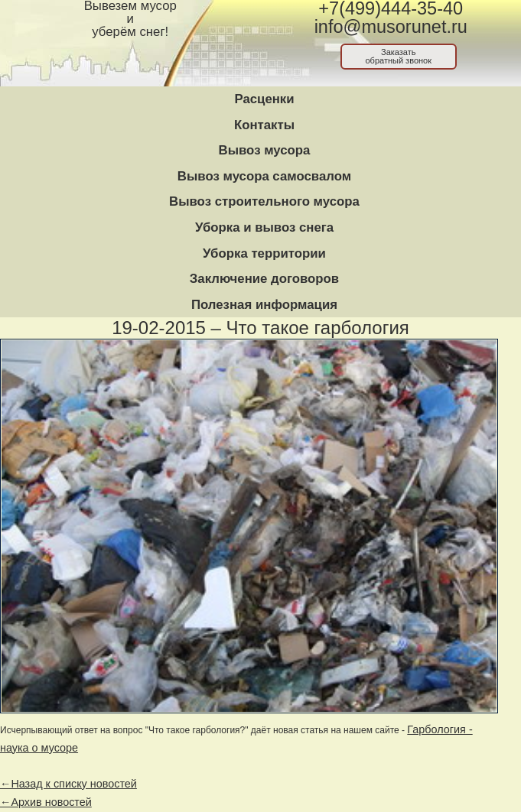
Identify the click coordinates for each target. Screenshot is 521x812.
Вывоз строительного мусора (264, 201)
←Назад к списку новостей (68, 784)
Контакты (264, 125)
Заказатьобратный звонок (398, 56)
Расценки (264, 99)
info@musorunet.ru (391, 27)
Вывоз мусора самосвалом (264, 176)
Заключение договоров (264, 279)
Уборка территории (264, 253)
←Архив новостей (46, 802)
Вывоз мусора (265, 150)
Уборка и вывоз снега (264, 227)
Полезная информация (264, 305)
